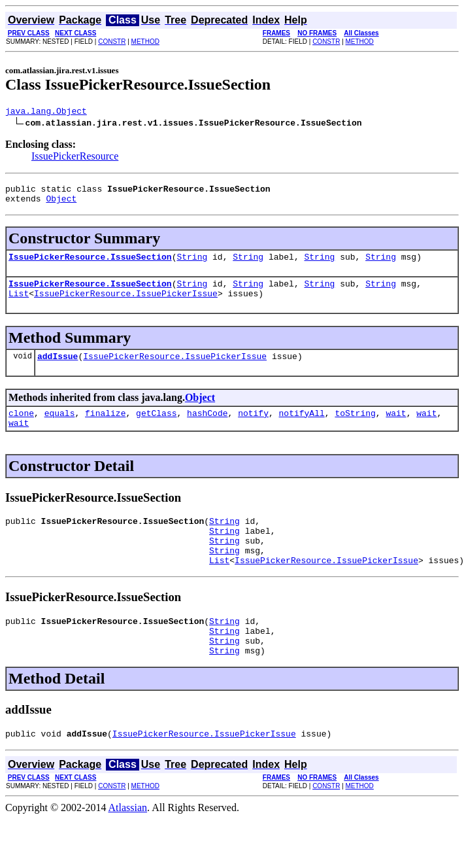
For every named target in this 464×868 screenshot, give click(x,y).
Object (61, 204)
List (19, 305)
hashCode (207, 428)
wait (396, 428)
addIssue (58, 370)
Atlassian (128, 845)
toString (355, 428)
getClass (156, 428)
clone (21, 428)
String (192, 264)
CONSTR (112, 42)
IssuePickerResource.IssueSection (90, 264)
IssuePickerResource (75, 158)
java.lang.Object (46, 113)
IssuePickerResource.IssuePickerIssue (126, 305)
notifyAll (302, 428)
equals (60, 428)
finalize (105, 428)
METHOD (145, 42)
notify (253, 428)
